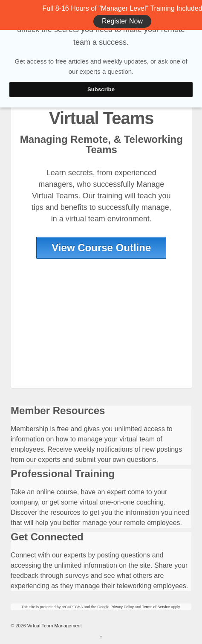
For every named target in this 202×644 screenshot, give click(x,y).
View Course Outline (101, 248)
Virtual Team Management (54, 626)
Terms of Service (156, 607)
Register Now (122, 21)
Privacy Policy (122, 607)
